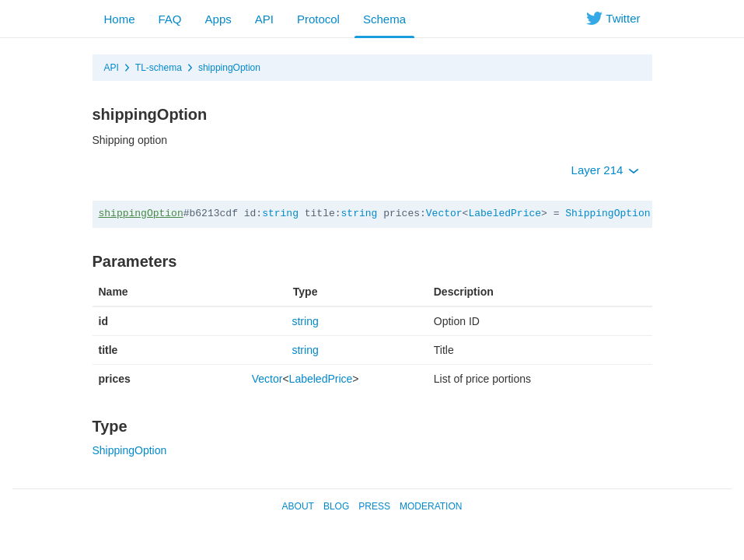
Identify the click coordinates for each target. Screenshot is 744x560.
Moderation (431, 506)
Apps (218, 19)
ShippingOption (608, 213)
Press (374, 506)
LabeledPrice (505, 213)
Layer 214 (605, 170)
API (264, 19)
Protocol (318, 19)
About (298, 506)
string (280, 213)
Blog (336, 506)
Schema (384, 19)
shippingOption (229, 68)
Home (120, 19)
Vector (444, 213)
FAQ (170, 19)
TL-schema (159, 68)
